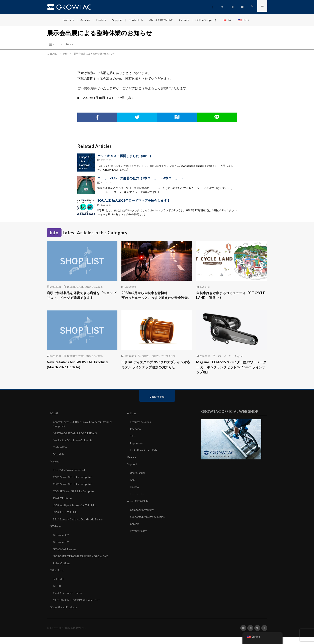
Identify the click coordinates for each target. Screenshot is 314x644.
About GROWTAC (161, 20)
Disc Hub (59, 462)
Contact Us (136, 20)
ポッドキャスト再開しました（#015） (125, 156)
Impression (137, 451)
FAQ (133, 487)
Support (117, 20)
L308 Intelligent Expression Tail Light (76, 513)
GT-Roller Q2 (61, 542)
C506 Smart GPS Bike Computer (73, 492)
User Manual (138, 480)
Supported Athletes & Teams (148, 524)
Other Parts (58, 577)
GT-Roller (56, 534)
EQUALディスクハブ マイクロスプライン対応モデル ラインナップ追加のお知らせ (156, 371)
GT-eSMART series (65, 556)
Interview (136, 437)
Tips (133, 444)
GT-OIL (58, 593)
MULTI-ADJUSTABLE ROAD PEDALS (76, 441)
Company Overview (142, 517)
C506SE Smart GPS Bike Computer (75, 499)
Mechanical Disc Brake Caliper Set (74, 448)
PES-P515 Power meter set (70, 478)
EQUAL (146, 362)
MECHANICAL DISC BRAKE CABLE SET (78, 607)
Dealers (101, 20)
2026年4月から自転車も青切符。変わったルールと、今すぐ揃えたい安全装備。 (157, 299)
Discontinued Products (64, 614)
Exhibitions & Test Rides (145, 458)
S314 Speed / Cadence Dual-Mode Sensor (79, 527)
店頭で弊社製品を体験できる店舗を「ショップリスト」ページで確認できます (82, 296)
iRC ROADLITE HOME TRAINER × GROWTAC (82, 563)
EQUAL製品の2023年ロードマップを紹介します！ (134, 200)
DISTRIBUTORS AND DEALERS (85, 287)
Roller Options (62, 570)
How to (135, 494)
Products (68, 20)
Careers (184, 20)
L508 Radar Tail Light (66, 520)
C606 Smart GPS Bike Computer (73, 485)
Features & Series (141, 430)
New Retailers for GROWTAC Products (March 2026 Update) (81, 371)
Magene (239, 362)
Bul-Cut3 (59, 586)
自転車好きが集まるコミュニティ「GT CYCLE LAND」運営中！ (228, 296)
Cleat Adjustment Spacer (69, 600)
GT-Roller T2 (61, 549)
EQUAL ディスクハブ (164, 362)
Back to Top (157, 404)
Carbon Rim (60, 455)
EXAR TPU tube (63, 506)
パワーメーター (225, 362)
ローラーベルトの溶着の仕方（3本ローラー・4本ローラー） (141, 178)
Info (72, 44)
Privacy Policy (139, 538)
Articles (85, 20)
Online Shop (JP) (206, 20)
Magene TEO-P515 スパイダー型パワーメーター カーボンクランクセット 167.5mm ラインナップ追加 (231, 374)
